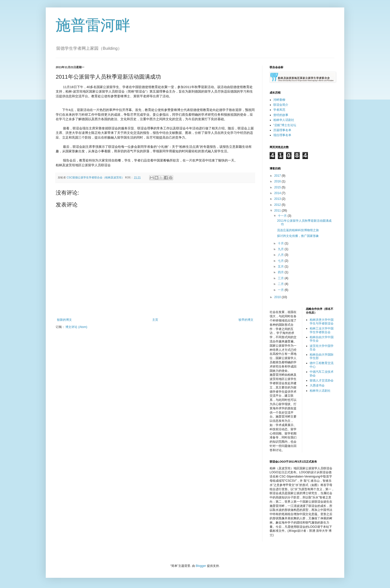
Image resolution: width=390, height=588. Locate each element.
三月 (281, 278)
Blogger (201, 566)
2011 (278, 211)
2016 (278, 181)
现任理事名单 (282, 135)
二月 (281, 284)
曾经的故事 (281, 115)
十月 (281, 243)
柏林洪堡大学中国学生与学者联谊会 (322, 321)
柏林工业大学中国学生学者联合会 (322, 330)
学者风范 (279, 110)
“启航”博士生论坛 (285, 125)
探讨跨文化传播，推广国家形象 (298, 236)
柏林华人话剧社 (284, 120)
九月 (281, 249)
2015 (278, 187)
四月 (281, 272)
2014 (278, 193)
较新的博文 (64, 320)
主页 (155, 320)
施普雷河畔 (93, 25)
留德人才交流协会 (322, 380)
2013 (278, 199)
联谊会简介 (281, 105)
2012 (278, 205)
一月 (281, 290)
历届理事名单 (282, 130)
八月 (281, 255)
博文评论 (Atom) (76, 327)
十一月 (283, 216)
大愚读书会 (317, 385)
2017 (278, 176)
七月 (281, 261)
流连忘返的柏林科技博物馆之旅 (298, 230)
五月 (281, 267)
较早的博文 (246, 320)
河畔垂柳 (279, 100)
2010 (278, 297)
